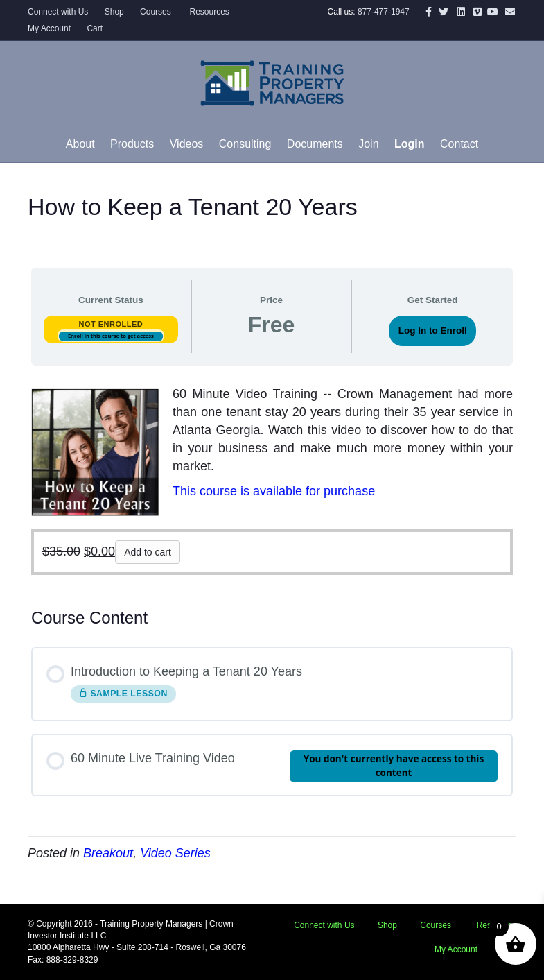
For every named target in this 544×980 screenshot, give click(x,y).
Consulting (245, 144)
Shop (114, 12)
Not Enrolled (111, 324)
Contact (459, 144)
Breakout (108, 853)
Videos (187, 144)
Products (132, 144)
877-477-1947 (384, 12)
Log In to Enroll (433, 330)
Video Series (175, 853)
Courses (156, 12)
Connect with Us (58, 12)
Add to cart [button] (148, 552)
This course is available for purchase (274, 491)
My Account (49, 28)
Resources (208, 12)
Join (368, 144)
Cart (95, 28)
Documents (315, 144)
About (80, 144)
